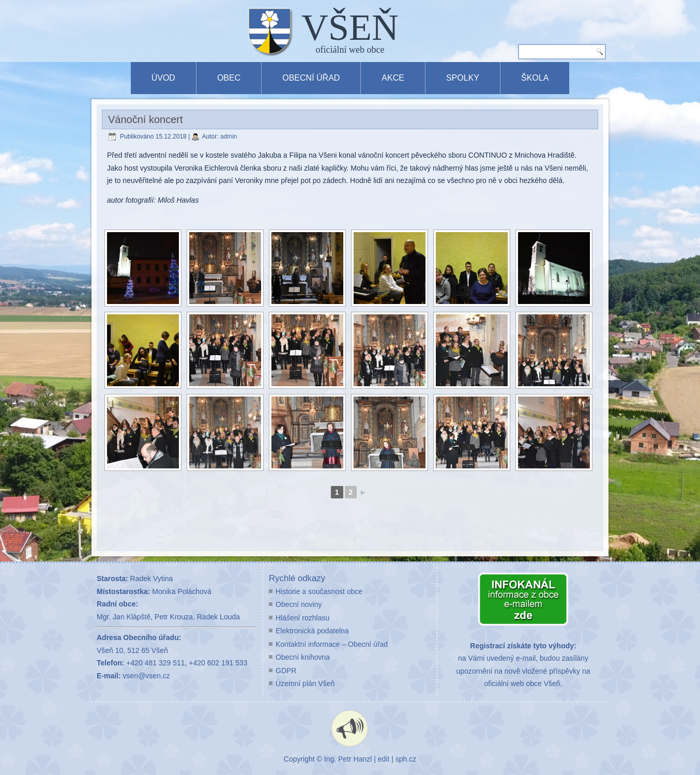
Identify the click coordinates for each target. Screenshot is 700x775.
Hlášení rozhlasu (302, 618)
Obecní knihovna (303, 657)
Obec (229, 78)
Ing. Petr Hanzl (348, 759)
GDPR (286, 671)
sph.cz (406, 759)
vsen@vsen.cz (147, 676)
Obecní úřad (311, 78)
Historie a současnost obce (319, 591)
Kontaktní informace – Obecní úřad (332, 644)
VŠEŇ (350, 27)
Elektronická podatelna (312, 631)
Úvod (163, 78)
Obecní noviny (299, 604)
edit (384, 759)
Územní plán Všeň (305, 683)
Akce (393, 78)
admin (229, 136)
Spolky (463, 78)
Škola (535, 78)
